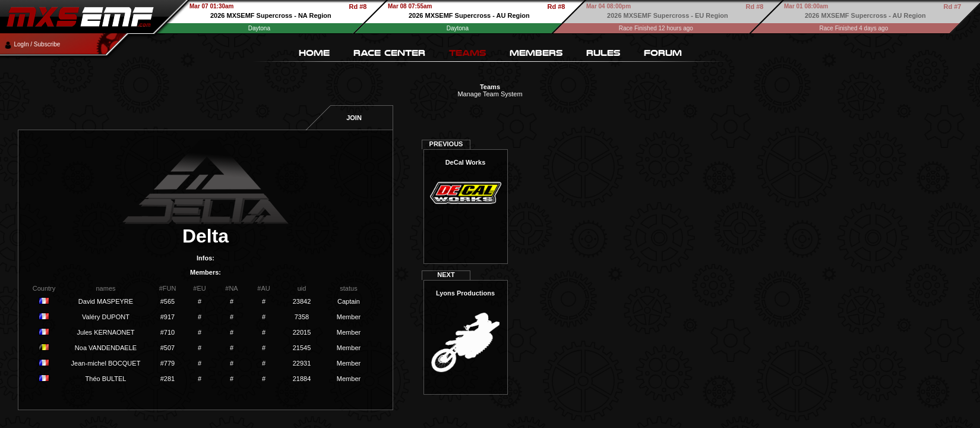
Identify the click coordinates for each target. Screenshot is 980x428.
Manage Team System (490, 94)
